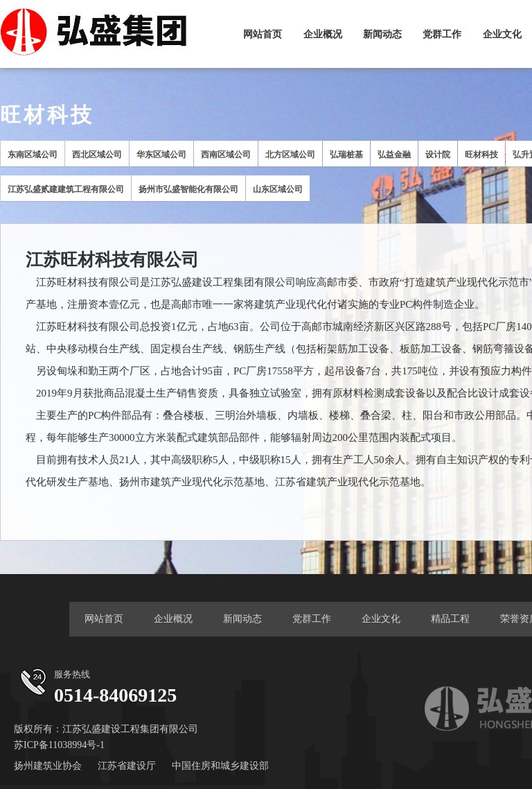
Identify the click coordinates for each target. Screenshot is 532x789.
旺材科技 (481, 155)
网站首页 (263, 34)
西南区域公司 (226, 155)
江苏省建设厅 (127, 766)
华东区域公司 (161, 155)
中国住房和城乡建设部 (220, 766)
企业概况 (323, 34)
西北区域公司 (97, 155)
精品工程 (450, 619)
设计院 (438, 155)
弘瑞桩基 (346, 155)
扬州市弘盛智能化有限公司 (188, 189)
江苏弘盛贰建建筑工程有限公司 (66, 189)
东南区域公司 (33, 155)
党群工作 (442, 34)
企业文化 (502, 34)
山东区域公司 (278, 189)
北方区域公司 (290, 155)
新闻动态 (382, 34)
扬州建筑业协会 (48, 766)
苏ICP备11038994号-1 (59, 745)
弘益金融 (394, 155)
